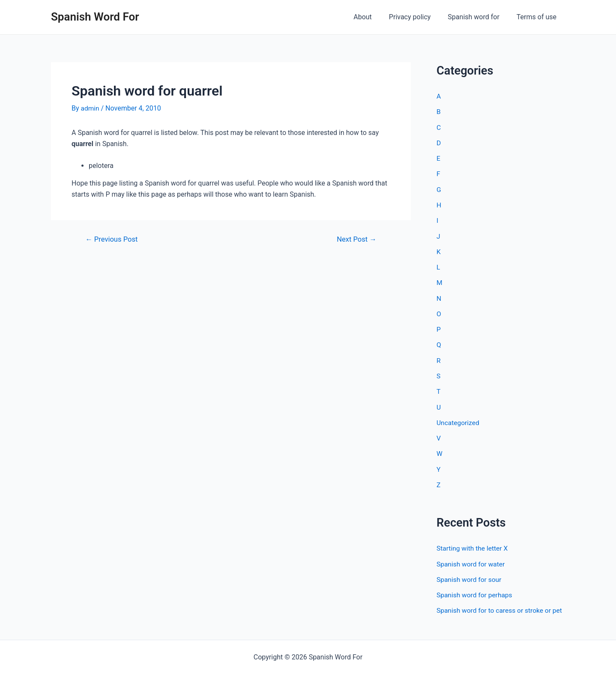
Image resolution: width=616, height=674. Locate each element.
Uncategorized (459, 420)
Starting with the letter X (473, 545)
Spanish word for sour (470, 576)
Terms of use (538, 17)
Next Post (356, 239)
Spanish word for (478, 17)
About (375, 17)
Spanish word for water (472, 561)
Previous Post (113, 239)
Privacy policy (419, 17)
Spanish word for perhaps (475, 592)
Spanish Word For (95, 17)
